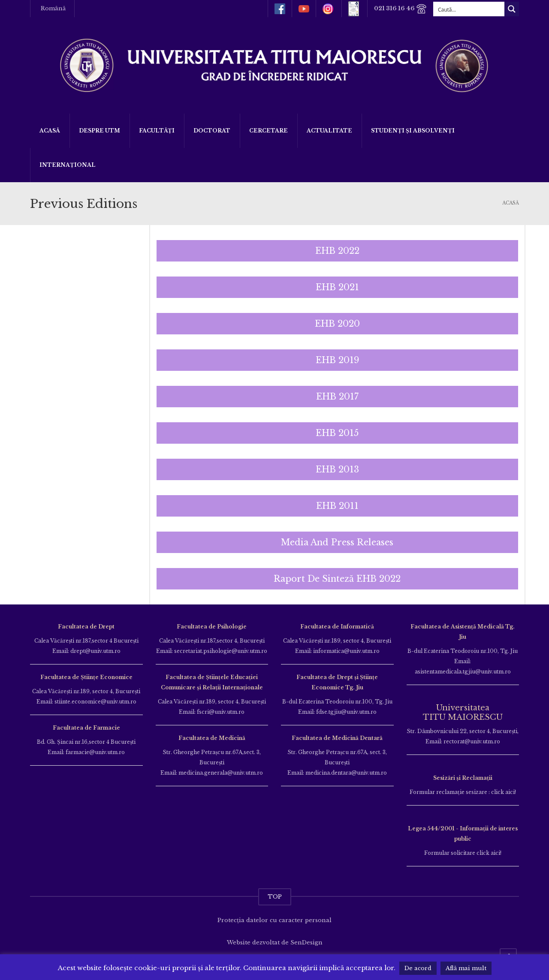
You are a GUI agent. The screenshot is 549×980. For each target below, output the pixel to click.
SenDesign (306, 942)
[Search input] (469, 9)
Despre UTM (100, 131)
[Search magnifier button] (512, 9)
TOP (275, 897)
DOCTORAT (212, 131)
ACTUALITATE (329, 131)
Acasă (50, 131)
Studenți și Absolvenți (413, 131)
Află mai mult (466, 968)
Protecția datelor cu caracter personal (274, 920)
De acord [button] (418, 968)
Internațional (68, 165)
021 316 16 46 (400, 9)
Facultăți (157, 131)
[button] (338, 251)
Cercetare (268, 131)
